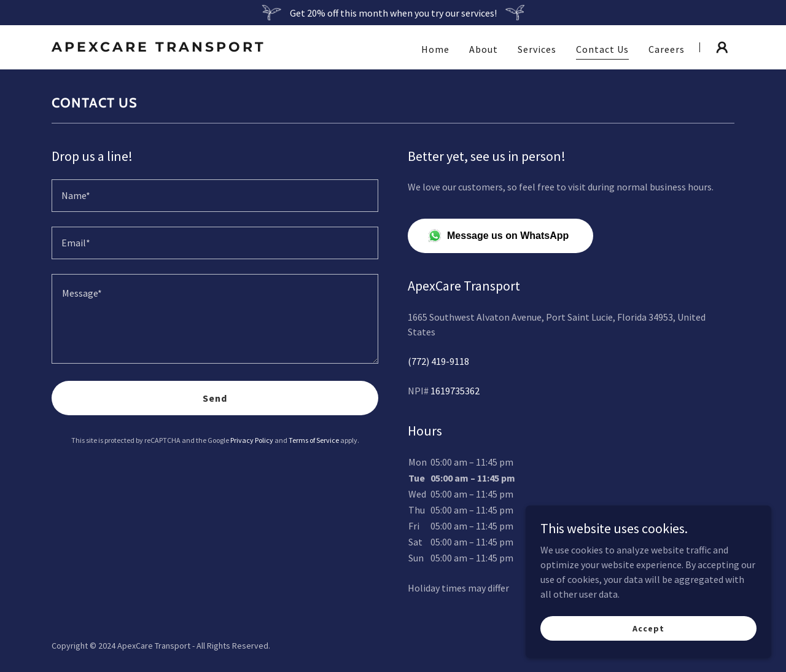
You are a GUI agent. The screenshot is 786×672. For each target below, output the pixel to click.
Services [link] (537, 49)
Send (215, 398)
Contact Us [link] (602, 49)
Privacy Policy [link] (252, 440)
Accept (648, 628)
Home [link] (435, 49)
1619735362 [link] (455, 391)
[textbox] (215, 196)
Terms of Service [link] (314, 440)
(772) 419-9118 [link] (438, 361)
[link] (171, 48)
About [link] (484, 49)
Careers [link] (667, 49)
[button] (722, 47)
